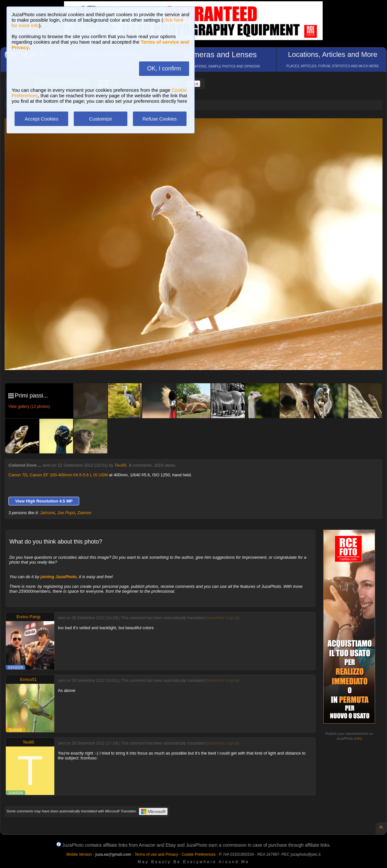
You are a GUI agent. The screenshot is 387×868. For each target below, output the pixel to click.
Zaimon (84, 513)
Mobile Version (79, 854)
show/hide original (222, 618)
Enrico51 (28, 679)
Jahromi (47, 513)
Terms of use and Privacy (156, 854)
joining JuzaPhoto (59, 577)
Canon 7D (18, 475)
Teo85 (120, 465)
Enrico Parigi (28, 617)
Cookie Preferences (199, 854)
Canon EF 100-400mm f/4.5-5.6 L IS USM (69, 475)
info (358, 738)
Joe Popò (66, 513)
